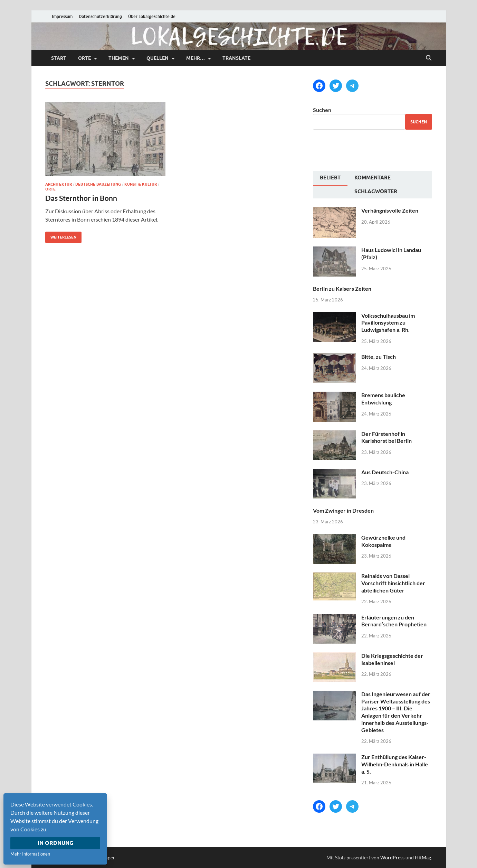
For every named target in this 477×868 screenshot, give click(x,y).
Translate (236, 58)
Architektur (59, 184)
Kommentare (373, 178)
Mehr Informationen (30, 854)
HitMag (423, 857)
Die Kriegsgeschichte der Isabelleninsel (392, 659)
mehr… (195, 58)
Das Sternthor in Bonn (81, 198)
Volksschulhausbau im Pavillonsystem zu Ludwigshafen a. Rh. (388, 323)
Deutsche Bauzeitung (98, 184)
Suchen (322, 110)
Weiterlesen (61, 236)
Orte (84, 58)
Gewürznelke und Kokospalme (383, 541)
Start (59, 58)
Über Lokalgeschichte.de (152, 16)
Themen (119, 58)
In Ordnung (55, 843)
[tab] (330, 178)
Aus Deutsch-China (385, 472)
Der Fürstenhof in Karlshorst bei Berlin (387, 437)
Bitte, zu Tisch (379, 357)
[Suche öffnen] (429, 58)
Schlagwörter (376, 192)
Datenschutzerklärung (100, 16)
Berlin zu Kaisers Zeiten (342, 288)
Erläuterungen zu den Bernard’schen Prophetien (394, 621)
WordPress (392, 857)
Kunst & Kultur (141, 184)
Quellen (158, 58)
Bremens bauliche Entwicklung (383, 399)
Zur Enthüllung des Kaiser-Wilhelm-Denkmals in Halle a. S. (395, 764)
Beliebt (330, 178)
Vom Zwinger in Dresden (343, 510)
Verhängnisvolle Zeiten (390, 210)
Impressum (62, 16)
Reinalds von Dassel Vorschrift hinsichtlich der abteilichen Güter (393, 583)
